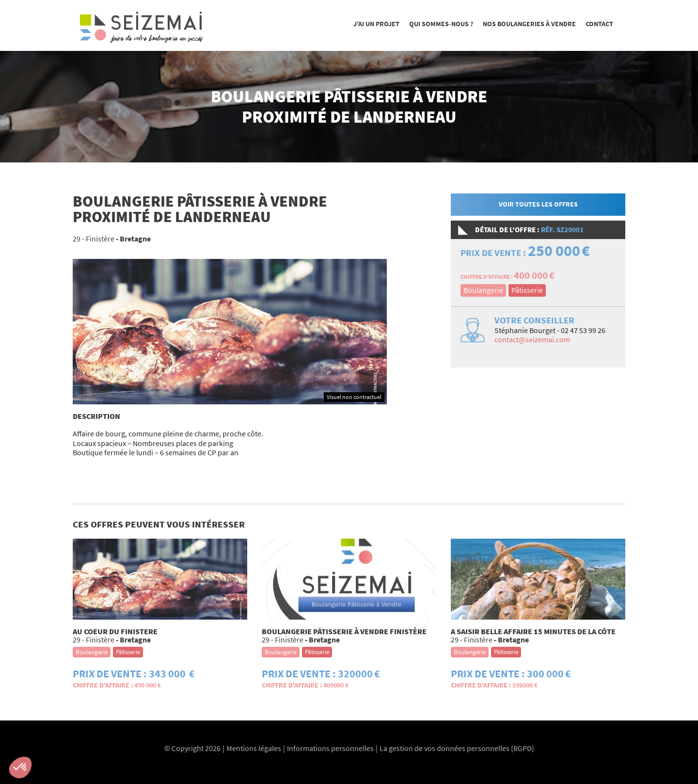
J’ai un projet (376, 24)
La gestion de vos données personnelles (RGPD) (457, 748)
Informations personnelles (330, 748)
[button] (20, 768)
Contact (599, 24)
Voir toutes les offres (538, 204)
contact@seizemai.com (532, 339)
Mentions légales (254, 748)
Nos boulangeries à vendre (529, 24)
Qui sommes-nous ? (441, 24)
